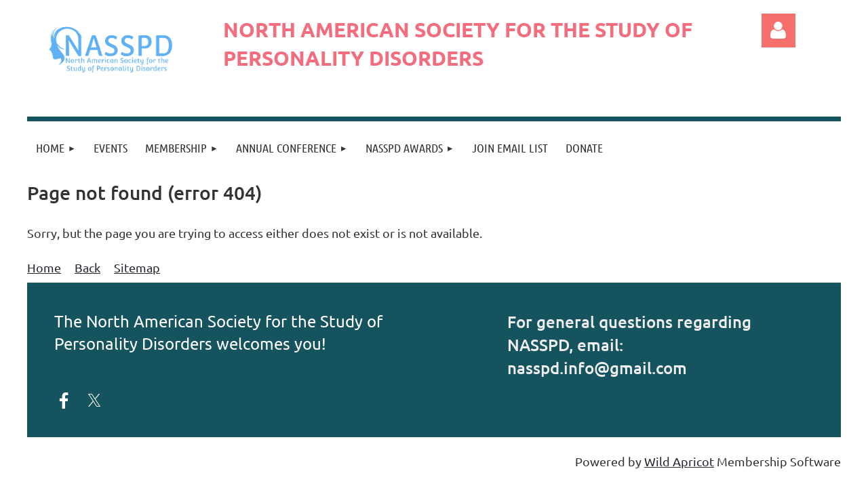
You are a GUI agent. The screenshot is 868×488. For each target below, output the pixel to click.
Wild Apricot (679, 461)
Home (44, 267)
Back (87, 267)
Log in (778, 30)
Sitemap (137, 267)
